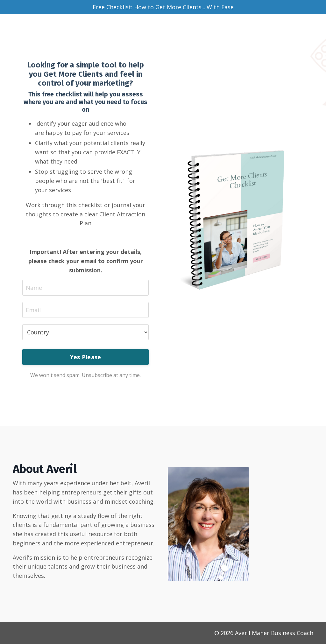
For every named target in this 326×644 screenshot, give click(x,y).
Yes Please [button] (86, 357)
